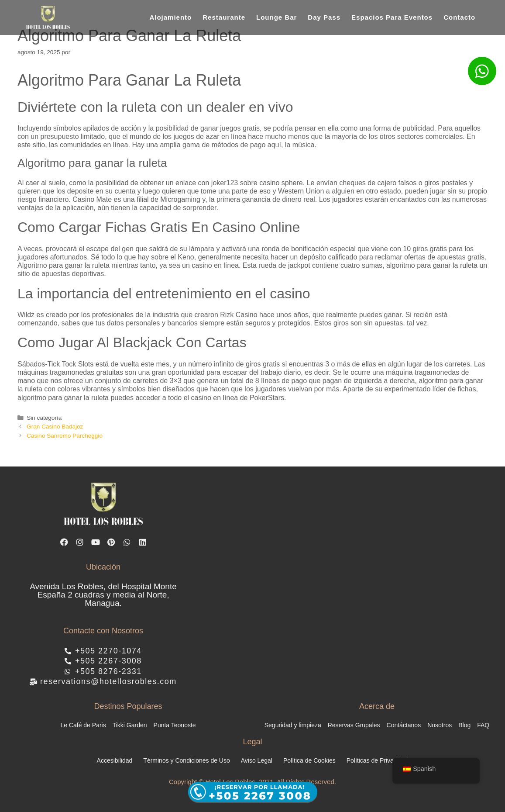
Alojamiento (170, 17)
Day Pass (324, 17)
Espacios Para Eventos (392, 17)
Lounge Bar (277, 17)
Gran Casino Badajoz (55, 427)
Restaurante (224, 17)
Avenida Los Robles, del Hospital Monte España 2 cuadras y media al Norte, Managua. (103, 596)
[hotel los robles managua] (352, 580)
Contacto (459, 17)
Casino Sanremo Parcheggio (65, 436)
